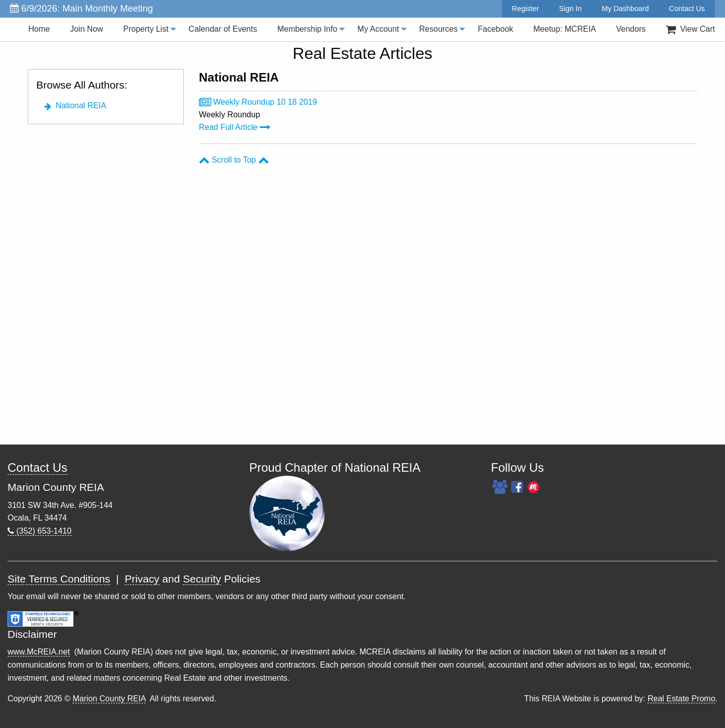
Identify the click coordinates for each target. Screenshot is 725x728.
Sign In (570, 9)
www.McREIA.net (39, 652)
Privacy (142, 579)
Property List (146, 29)
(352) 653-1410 (40, 531)
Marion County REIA (109, 699)
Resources (439, 29)
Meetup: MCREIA (564, 29)
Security (202, 579)
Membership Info (307, 29)
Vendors (631, 29)
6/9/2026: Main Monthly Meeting (82, 8)
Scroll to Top (234, 160)
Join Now (87, 29)
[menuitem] (39, 29)
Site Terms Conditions (59, 579)
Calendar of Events (223, 29)
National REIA (75, 106)
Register (526, 9)
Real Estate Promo (681, 699)
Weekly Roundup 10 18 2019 (258, 102)
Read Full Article (235, 127)
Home (39, 29)
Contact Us (687, 9)
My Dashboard (625, 9)
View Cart (690, 29)
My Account (378, 29)
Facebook (495, 29)
